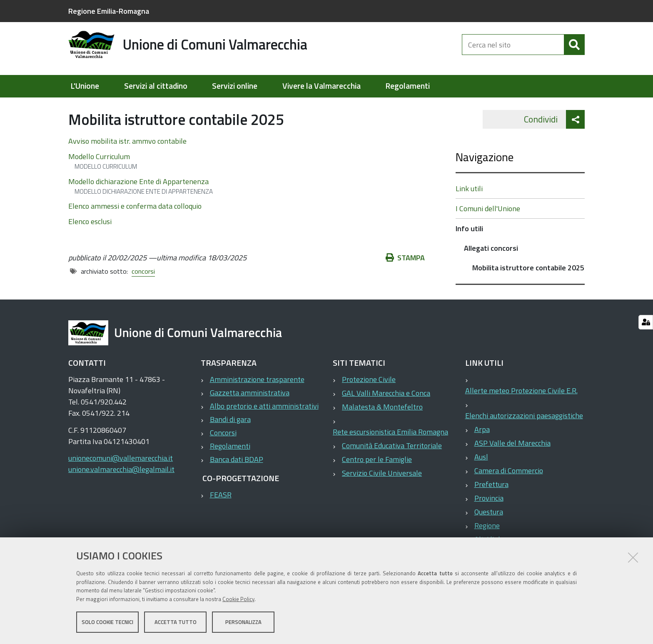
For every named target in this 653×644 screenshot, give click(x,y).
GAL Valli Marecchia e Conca (386, 412)
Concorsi (223, 452)
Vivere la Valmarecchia (322, 86)
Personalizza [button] (243, 622)
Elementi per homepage (121, 107)
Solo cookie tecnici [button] (107, 622)
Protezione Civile (369, 398)
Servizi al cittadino (156, 86)
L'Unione (85, 86)
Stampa (405, 277)
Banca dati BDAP (237, 478)
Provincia (489, 517)
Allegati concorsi (230, 107)
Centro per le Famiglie (377, 478)
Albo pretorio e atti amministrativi (264, 425)
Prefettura (491, 503)
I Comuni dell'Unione (488, 228)
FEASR (221, 514)
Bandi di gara (230, 438)
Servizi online (235, 86)
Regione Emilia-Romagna (109, 11)
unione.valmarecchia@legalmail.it (121, 488)
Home (74, 107)
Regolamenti (408, 86)
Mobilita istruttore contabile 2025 (528, 287)
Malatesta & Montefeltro (382, 426)
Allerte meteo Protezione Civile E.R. (521, 410)
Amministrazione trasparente (257, 398)
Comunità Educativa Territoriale (392, 465)
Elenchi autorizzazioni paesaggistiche (524, 435)
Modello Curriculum (99, 175)
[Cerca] (574, 49)
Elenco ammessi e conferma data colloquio (135, 225)
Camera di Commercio (509, 490)
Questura (489, 531)
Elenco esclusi (90, 241)
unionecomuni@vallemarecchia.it (121, 477)
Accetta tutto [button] (176, 622)
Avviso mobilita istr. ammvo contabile (127, 160)
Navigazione (485, 176)
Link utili (469, 208)
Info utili (183, 107)
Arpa (482, 448)
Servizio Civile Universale (382, 492)
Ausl (481, 476)
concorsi (143, 290)
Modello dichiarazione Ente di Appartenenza (138, 200)
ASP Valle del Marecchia (512, 462)
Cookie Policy (238, 599)
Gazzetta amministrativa (250, 412)
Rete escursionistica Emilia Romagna (390, 451)
